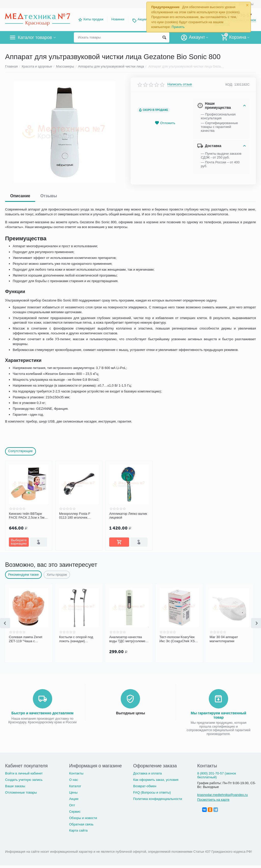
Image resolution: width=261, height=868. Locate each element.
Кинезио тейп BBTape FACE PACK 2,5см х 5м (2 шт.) (29, 516)
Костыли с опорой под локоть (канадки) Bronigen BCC (76, 639)
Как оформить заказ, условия (156, 780)
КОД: (229, 84)
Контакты (76, 773)
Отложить (165, 123)
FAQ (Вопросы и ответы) (152, 792)
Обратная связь (81, 824)
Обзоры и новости (83, 818)
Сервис (75, 812)
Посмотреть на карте (213, 800)
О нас (73, 780)
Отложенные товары (21, 792)
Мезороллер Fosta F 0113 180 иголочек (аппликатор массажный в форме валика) (78, 516)
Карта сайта (78, 830)
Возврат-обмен (145, 786)
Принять (178, 27)
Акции (142, 19)
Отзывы (49, 196)
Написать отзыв (180, 84)
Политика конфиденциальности (158, 799)
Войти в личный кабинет (24, 773)
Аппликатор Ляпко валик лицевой (128, 516)
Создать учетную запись (24, 780)
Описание (20, 196)
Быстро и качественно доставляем (43, 713)
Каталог (75, 786)
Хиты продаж (93, 19)
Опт (72, 805)
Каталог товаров (35, 37)
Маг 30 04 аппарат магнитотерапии (224, 639)
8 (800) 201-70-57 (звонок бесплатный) (216, 775)
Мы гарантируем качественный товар (218, 715)
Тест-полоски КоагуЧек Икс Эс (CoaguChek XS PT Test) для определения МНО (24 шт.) (177, 639)
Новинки (118, 19)
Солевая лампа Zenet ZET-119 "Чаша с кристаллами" (26, 639)
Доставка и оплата (147, 773)
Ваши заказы (15, 786)
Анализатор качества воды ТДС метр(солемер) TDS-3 (129, 639)
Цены (73, 792)
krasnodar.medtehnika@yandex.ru (222, 795)
